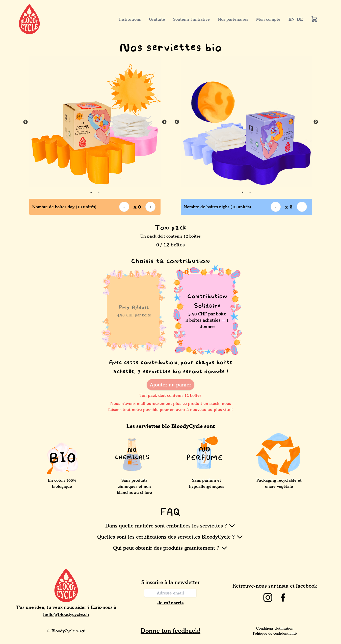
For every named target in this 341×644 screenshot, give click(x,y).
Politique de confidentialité (275, 633)
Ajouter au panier (170, 385)
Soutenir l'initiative (191, 19)
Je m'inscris (170, 603)
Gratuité (157, 19)
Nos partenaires (233, 19)
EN (292, 19)
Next (164, 122)
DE (300, 19)
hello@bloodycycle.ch (66, 614)
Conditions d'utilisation (275, 628)
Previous (25, 122)
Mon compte (268, 19)
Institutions (130, 19)
